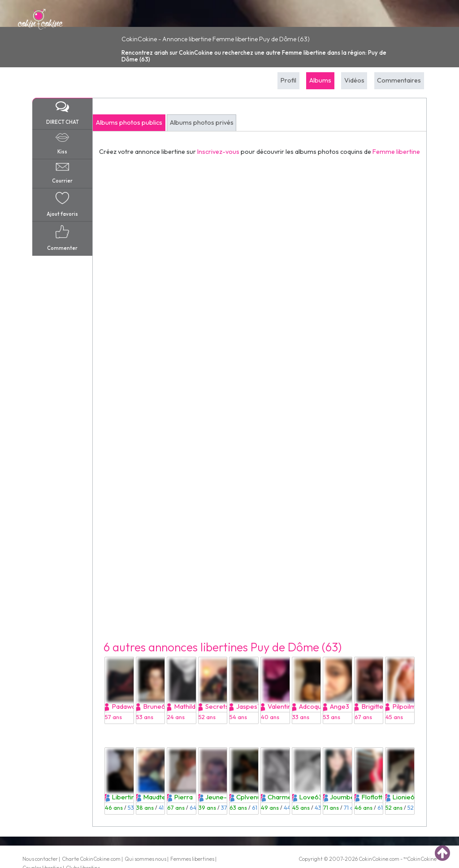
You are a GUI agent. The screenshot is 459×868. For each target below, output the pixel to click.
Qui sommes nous (145, 859)
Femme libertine (396, 152)
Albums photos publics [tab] (129, 122)
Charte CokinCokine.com (91, 859)
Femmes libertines (192, 859)
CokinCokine (373, 859)
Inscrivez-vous (218, 152)
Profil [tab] (288, 80)
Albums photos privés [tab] (202, 122)
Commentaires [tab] (399, 80)
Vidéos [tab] (354, 80)
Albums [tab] (320, 80)
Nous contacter (40, 859)
